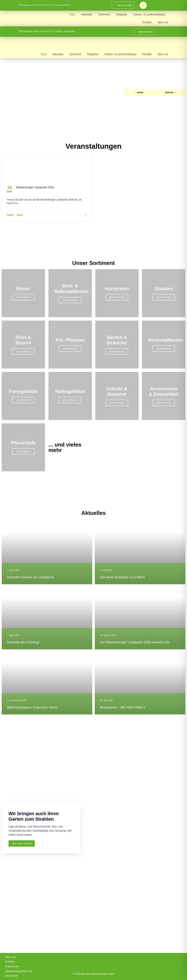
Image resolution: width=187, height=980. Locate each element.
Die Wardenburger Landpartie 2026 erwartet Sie (135, 642)
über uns (163, 22)
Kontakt (147, 22)
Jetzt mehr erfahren (22, 843)
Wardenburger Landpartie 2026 (35, 187)
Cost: (10, 215)
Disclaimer (12, 976)
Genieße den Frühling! (23, 642)
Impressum (12, 966)
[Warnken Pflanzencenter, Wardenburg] (93, 926)
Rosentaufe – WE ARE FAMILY (123, 707)
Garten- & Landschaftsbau (149, 14)
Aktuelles (87, 14)
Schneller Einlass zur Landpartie (30, 577)
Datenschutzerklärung (18, 971)
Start (72, 14)
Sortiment (104, 14)
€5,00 (20, 215)
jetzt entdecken (23, 297)
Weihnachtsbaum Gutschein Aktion (32, 707)
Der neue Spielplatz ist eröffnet (122, 577)
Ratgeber (122, 14)
